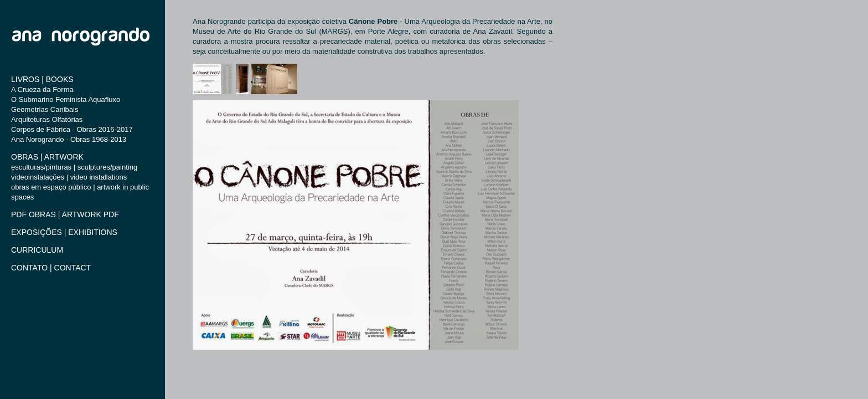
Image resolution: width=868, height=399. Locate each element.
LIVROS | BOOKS (42, 79)
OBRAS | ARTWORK (47, 157)
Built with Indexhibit (37, 285)
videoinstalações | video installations (69, 177)
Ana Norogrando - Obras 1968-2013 (69, 139)
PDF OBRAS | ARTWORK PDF (65, 214)
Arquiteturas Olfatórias (47, 119)
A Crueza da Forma (42, 89)
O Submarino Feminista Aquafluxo (66, 99)
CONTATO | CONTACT (51, 268)
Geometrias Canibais (45, 109)
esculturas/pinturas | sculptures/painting (74, 167)
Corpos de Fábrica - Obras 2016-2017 (72, 129)
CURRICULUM (37, 250)
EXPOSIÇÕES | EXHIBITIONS (64, 232)
